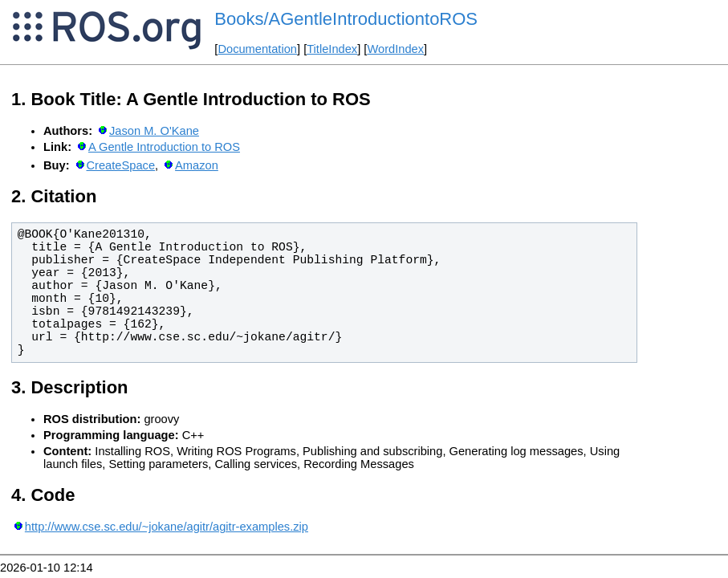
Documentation (257, 49)
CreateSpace (121, 165)
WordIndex (395, 49)
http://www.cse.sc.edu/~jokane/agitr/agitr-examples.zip (167, 527)
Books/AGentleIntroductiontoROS (346, 19)
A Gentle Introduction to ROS (164, 147)
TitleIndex (332, 49)
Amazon (197, 165)
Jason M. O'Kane (154, 131)
